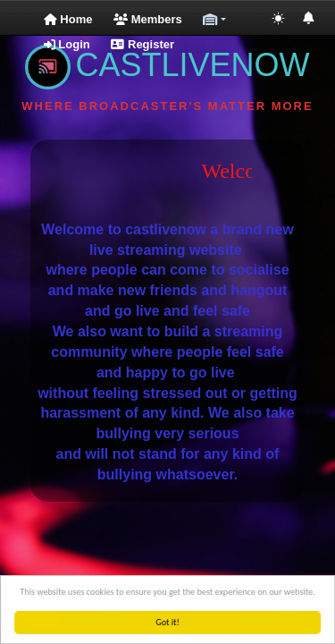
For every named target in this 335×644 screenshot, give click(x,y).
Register (142, 44)
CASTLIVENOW (167, 65)
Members (148, 19)
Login (67, 44)
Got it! (168, 622)
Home (68, 19)
